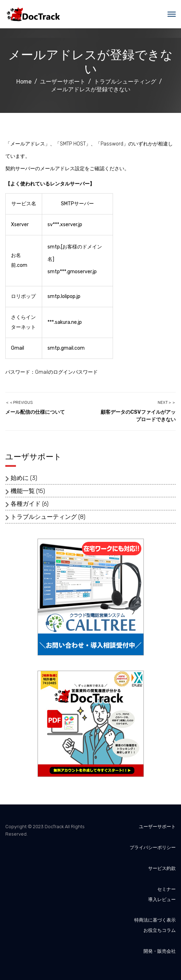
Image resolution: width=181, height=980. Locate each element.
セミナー (166, 889)
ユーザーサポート (157, 827)
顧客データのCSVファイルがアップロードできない (138, 416)
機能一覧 (23, 491)
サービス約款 (162, 868)
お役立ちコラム (160, 930)
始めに (20, 478)
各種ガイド (26, 504)
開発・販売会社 (160, 951)
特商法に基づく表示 (155, 920)
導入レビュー (162, 899)
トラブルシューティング (44, 517)
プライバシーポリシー (153, 847)
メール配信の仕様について (35, 412)
